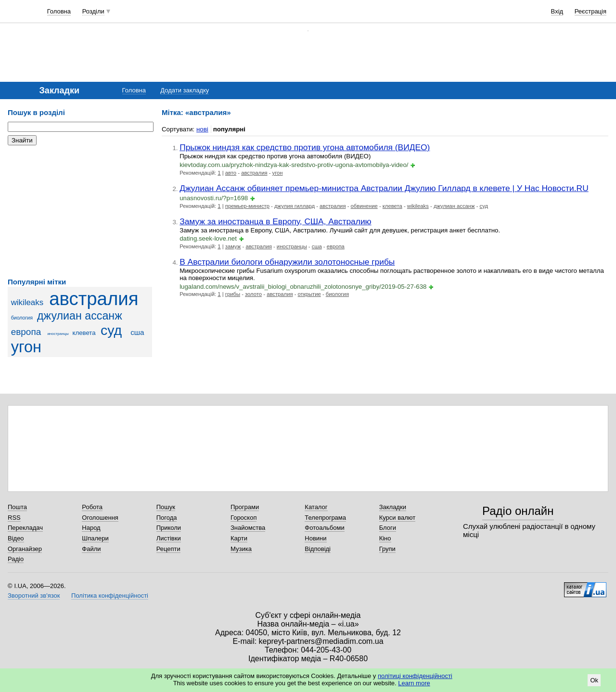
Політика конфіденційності (110, 596)
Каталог (316, 507)
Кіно (385, 538)
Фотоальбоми (324, 528)
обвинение (364, 206)
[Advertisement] (80, 212)
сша (137, 332)
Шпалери (95, 538)
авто (231, 173)
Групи (387, 549)
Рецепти (168, 549)
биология (22, 318)
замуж (233, 246)
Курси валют (398, 518)
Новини (315, 538)
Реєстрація (590, 11)
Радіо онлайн (518, 511)
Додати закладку (185, 90)
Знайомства (248, 528)
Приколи (169, 528)
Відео (16, 538)
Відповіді (318, 549)
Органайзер (25, 549)
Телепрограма (325, 518)
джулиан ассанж (80, 316)
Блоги (388, 528)
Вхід (557, 11)
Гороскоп (244, 518)
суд (111, 330)
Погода (167, 518)
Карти (239, 538)
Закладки (393, 507)
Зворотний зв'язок (34, 596)
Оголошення (100, 518)
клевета (84, 333)
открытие (309, 294)
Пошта (17, 507)
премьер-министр (247, 206)
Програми (245, 507)
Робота (92, 507)
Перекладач (25, 528)
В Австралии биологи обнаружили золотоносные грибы (287, 262)
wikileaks (27, 302)
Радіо (16, 559)
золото (253, 294)
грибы (233, 294)
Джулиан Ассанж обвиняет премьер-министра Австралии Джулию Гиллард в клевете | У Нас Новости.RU (384, 188)
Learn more (414, 683)
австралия (94, 299)
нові (202, 129)
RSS (14, 518)
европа (26, 332)
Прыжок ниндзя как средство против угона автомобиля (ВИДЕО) (305, 147)
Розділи (93, 11)
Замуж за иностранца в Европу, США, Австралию (275, 221)
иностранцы (58, 334)
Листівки (169, 538)
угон (26, 347)
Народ (91, 528)
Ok (594, 680)
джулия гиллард (295, 206)
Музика (241, 549)
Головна (59, 11)
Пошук (166, 507)
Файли (91, 549)
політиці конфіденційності (415, 676)
